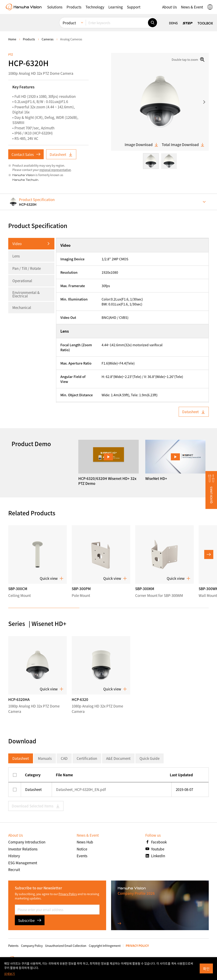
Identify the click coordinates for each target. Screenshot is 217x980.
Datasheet (61, 154)
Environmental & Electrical (26, 294)
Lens (16, 256)
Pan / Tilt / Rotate (27, 268)
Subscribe (30, 920)
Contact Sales (26, 154)
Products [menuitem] (29, 39)
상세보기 (9, 974)
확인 (206, 969)
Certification (87, 758)
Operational (22, 281)
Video (17, 244)
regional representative (55, 170)
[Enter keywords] (117, 23)
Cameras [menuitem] (48, 39)
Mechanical (22, 307)
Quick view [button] (52, 578)
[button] (55, 7)
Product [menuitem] (69, 23)
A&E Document (118, 758)
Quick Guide (150, 758)
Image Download (142, 145)
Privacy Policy (68, 894)
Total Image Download (183, 145)
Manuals (45, 758)
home (12, 39)
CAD (64, 758)
